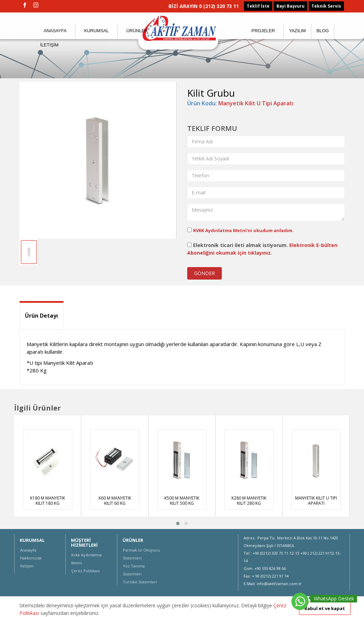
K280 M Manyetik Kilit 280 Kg (249, 501)
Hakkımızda (31, 558)
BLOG (323, 31)
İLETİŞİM (49, 45)
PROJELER (263, 31)
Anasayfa (28, 550)
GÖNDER (204, 273)
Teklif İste (258, 6)
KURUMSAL (96, 31)
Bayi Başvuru (290, 6)
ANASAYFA (55, 31)
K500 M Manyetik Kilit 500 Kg (182, 501)
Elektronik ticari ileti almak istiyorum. (262, 249)
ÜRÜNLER (137, 31)
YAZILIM (297, 31)
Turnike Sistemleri (140, 582)
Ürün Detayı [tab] (42, 316)
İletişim (27, 566)
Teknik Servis (326, 6)
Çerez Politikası (85, 571)
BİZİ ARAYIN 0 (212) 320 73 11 (204, 6)
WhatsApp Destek (334, 598)
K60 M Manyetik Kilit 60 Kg (115, 501)
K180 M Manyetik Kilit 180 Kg (48, 501)
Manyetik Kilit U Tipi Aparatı (256, 103)
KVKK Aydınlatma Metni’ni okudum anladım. (243, 230)
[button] (178, 523)
